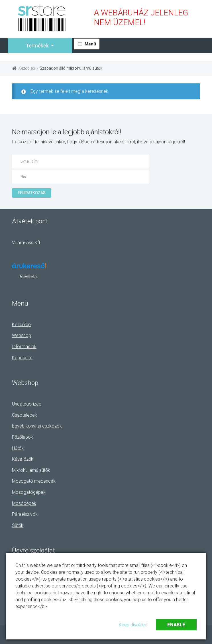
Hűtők (18, 448)
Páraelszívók (25, 514)
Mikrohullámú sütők (31, 470)
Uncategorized (27, 404)
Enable (176, 625)
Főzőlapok (23, 437)
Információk (24, 347)
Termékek (38, 46)
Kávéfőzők (23, 459)
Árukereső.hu (29, 276)
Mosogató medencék (34, 481)
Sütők (18, 525)
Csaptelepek (25, 415)
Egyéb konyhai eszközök (37, 426)
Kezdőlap (27, 68)
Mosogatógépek (29, 492)
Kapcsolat (22, 358)
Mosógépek (24, 503)
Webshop (22, 335)
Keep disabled (133, 625)
